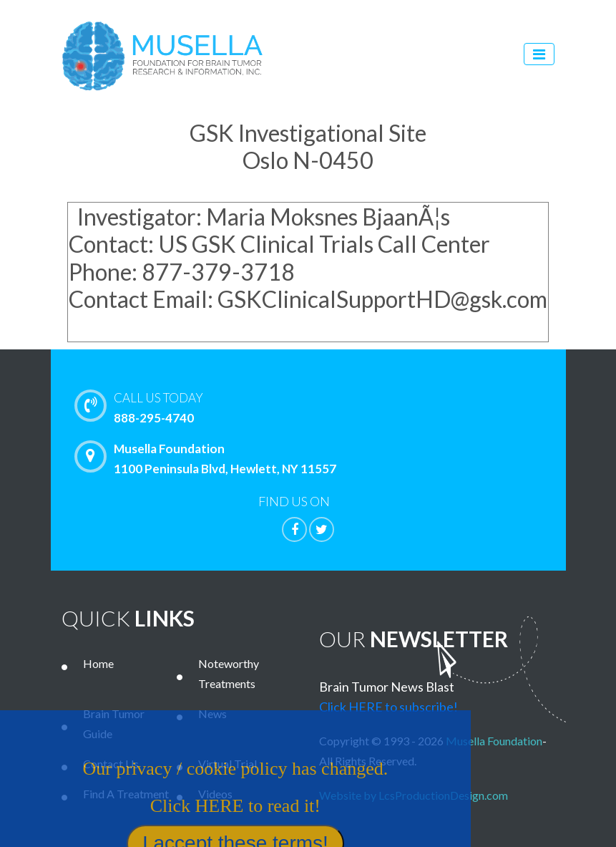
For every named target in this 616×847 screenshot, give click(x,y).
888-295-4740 (339, 407)
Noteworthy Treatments (229, 673)
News (212, 713)
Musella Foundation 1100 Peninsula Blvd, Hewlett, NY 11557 (209, 458)
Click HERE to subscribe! (388, 707)
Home (98, 663)
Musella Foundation (494, 741)
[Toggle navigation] (539, 54)
